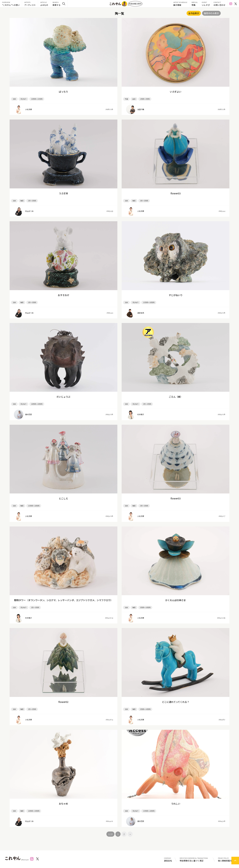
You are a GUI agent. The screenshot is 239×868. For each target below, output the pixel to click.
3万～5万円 (32, 201)
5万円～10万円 (145, 607)
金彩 (134, 99)
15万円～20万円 (149, 302)
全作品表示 (194, 13)
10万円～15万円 (37, 99)
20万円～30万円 (37, 404)
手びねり (23, 99)
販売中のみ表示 (211, 13)
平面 (126, 99)
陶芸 (22, 201)
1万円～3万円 (145, 99)
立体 (14, 99)
